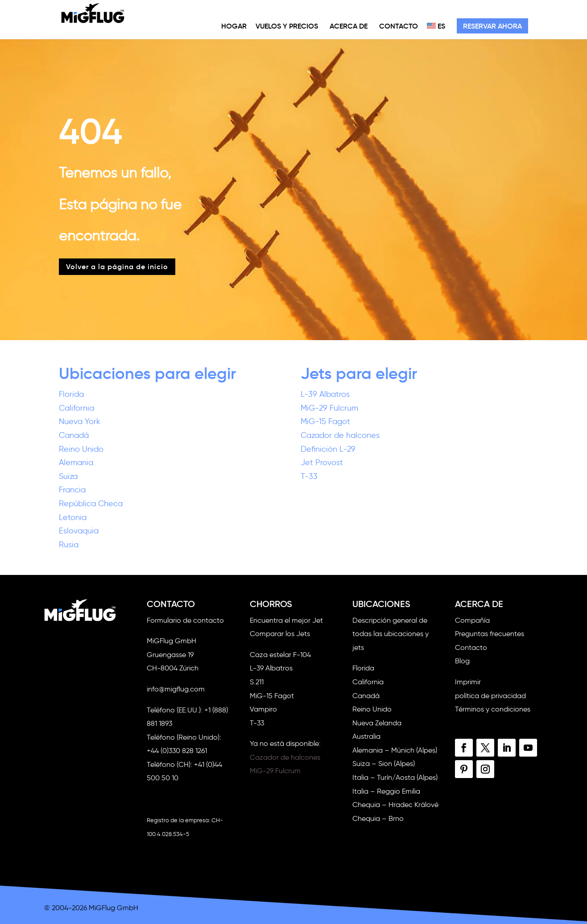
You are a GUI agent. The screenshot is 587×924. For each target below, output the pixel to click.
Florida (71, 394)
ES (436, 26)
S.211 (257, 682)
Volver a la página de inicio (117, 266)
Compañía (472, 620)
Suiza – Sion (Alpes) (384, 764)
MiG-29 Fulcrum (329, 408)
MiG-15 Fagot (325, 421)
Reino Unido (81, 449)
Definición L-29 (328, 449)
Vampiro (263, 709)
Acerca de (349, 26)
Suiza (68, 476)
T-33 (309, 476)
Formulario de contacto (185, 620)
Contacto (399, 26)
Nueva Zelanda (377, 723)
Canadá (74, 435)
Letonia (73, 517)
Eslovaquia (79, 531)
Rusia (69, 545)
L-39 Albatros (325, 394)
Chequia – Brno (378, 818)
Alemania (76, 462)
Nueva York (80, 421)
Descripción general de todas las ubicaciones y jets (391, 634)
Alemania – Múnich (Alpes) (395, 750)
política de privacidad (490, 696)
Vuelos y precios (287, 26)
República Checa (91, 504)
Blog (462, 661)
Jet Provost (322, 462)
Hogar (234, 26)
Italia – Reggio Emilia (386, 791)
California (76, 408)
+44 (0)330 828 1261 (177, 751)
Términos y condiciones (493, 709)
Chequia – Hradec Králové (395, 805)
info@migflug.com (176, 689)
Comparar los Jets (280, 634)
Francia (72, 490)
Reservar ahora (492, 26)
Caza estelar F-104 (280, 655)
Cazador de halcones (340, 435)
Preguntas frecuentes (490, 634)
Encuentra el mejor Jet (286, 620)
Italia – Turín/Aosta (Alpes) (395, 777)
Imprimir (468, 682)
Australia (366, 736)
